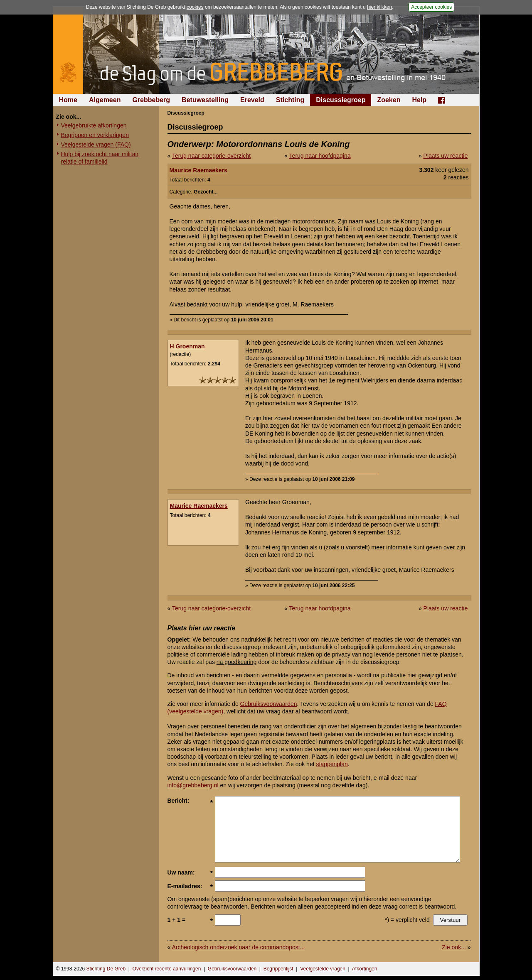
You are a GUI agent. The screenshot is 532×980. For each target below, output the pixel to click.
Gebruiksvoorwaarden (269, 704)
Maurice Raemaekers (198, 170)
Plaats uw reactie (446, 156)
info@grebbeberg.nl (193, 785)
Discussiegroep (341, 100)
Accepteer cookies (431, 7)
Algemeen (105, 100)
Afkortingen (365, 969)
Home (68, 100)
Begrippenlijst (278, 969)
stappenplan (332, 764)
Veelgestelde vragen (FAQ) (96, 145)
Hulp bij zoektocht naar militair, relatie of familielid (101, 158)
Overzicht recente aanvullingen (167, 969)
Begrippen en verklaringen (95, 135)
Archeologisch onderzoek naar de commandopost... (238, 947)
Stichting (290, 100)
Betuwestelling (205, 100)
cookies (195, 7)
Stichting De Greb (106, 969)
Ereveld (252, 100)
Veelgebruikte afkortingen (94, 125)
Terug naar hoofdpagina (320, 156)
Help (419, 100)
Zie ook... (454, 947)
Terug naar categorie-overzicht (211, 156)
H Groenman (187, 346)
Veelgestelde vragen (323, 969)
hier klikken (379, 7)
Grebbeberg (151, 100)
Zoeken (389, 100)
